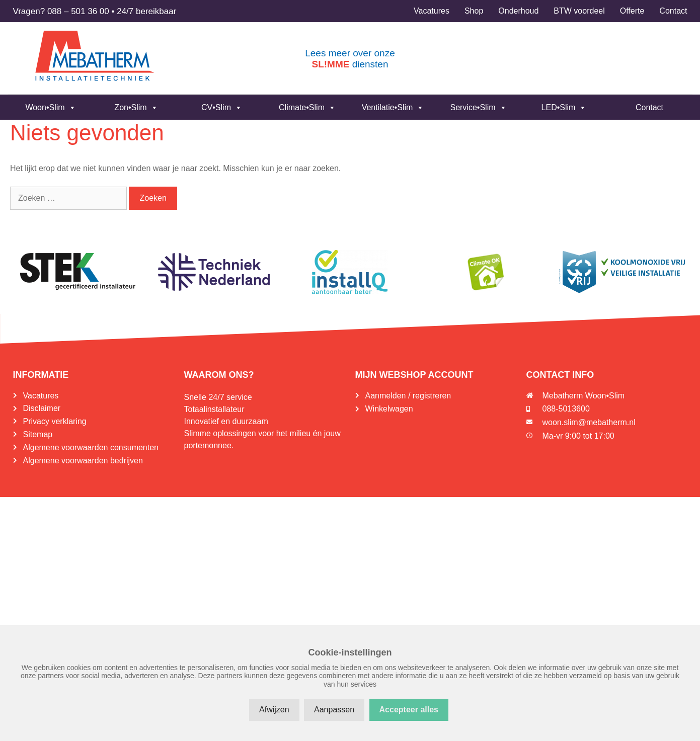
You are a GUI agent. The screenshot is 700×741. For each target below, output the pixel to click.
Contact (649, 107)
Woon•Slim (50, 107)
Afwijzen (274, 710)
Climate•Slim (307, 107)
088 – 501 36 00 (78, 11)
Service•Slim (478, 107)
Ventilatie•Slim (393, 107)
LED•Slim (564, 107)
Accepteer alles (409, 710)
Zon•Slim (136, 107)
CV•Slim (222, 107)
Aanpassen (334, 710)
